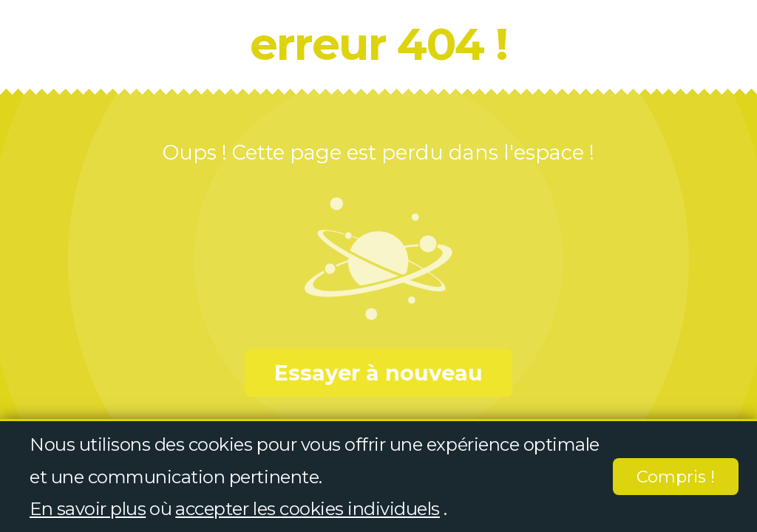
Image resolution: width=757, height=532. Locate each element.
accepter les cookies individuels (308, 509)
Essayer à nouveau (378, 373)
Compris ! (676, 477)
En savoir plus (88, 509)
